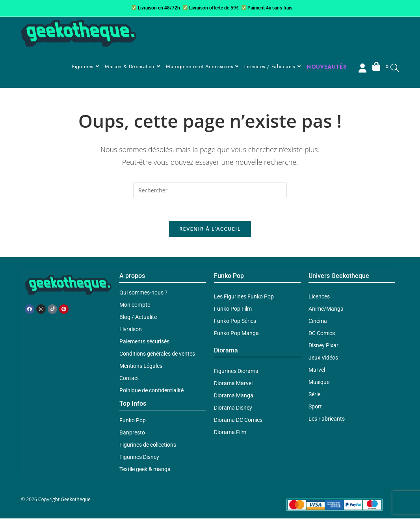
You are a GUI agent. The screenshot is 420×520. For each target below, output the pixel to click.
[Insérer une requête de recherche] (210, 190)
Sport (315, 408)
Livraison (131, 331)
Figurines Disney (139, 458)
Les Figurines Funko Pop (244, 298)
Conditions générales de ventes (157, 355)
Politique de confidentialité (151, 392)
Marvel (317, 371)
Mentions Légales (141, 367)
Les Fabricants (327, 420)
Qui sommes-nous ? (143, 294)
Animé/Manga (326, 310)
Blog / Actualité (138, 319)
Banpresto (132, 434)
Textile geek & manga (145, 471)
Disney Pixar (323, 347)
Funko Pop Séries (235, 322)
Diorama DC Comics (238, 421)
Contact (129, 380)
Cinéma (318, 322)
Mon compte (135, 306)
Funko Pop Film (233, 310)
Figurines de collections (148, 446)
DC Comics (322, 335)
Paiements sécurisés (144, 343)
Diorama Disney (233, 409)
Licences (319, 298)
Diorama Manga (234, 397)
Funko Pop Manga (236, 335)
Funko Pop (133, 422)
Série (314, 396)
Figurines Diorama (236, 373)
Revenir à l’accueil (210, 230)
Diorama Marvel (233, 385)
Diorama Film (230, 434)
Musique (319, 384)
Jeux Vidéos (323, 359)
